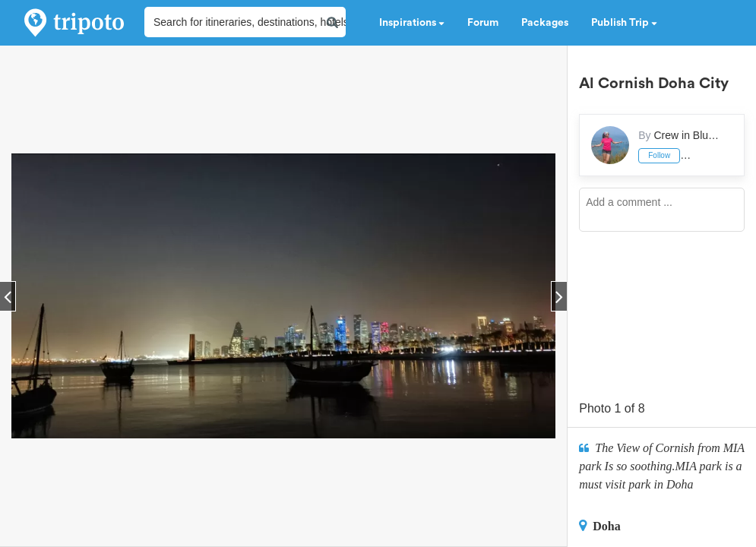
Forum (483, 23)
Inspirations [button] (412, 23)
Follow (659, 155)
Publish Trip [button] (624, 23)
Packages (545, 23)
